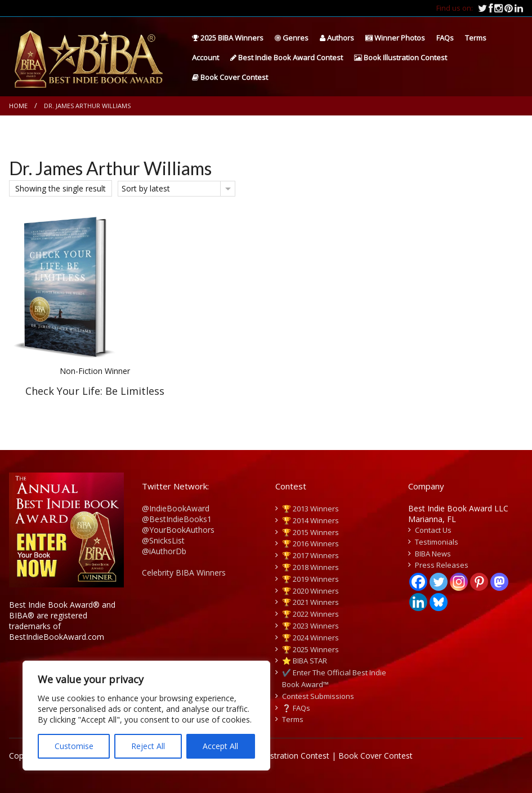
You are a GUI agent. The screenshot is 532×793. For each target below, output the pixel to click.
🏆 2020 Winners (310, 591)
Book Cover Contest (230, 77)
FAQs (445, 38)
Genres (292, 38)
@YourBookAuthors (178, 530)
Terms (476, 38)
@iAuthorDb (164, 551)
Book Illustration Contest (401, 57)
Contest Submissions (318, 696)
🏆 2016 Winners (310, 543)
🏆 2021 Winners (310, 602)
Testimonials (437, 542)
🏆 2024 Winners (310, 638)
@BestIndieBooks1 (177, 519)
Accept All (220, 746)
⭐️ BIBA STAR (305, 661)
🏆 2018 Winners (310, 567)
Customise (74, 746)
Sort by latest (146, 188)
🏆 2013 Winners (310, 509)
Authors (337, 38)
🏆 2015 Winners (310, 532)
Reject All (148, 746)
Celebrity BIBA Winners (184, 573)
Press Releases (442, 565)
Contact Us (433, 530)
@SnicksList (163, 540)
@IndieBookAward (176, 508)
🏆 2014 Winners (310, 520)
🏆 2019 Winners (310, 579)
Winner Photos (395, 38)
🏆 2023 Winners (310, 626)
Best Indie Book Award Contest (287, 57)
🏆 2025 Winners (310, 649)
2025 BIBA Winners (228, 38)
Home (18, 106)
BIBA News (433, 554)
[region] (146, 716)
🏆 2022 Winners (310, 614)
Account (205, 57)
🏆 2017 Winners (310, 555)
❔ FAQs (296, 708)
